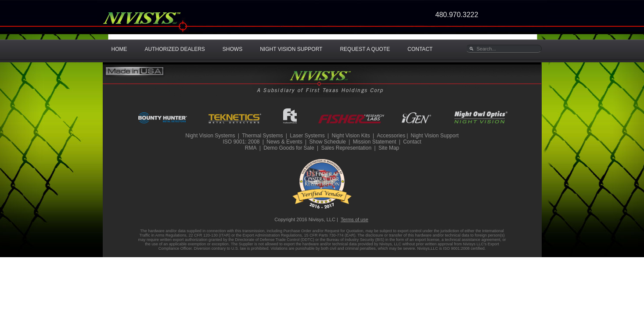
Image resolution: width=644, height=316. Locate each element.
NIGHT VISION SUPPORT (291, 49)
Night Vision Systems (210, 136)
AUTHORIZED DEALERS (175, 49)
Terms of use (354, 219)
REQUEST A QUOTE (365, 49)
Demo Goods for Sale (289, 148)
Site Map (389, 148)
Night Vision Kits (351, 136)
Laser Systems (307, 136)
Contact (412, 142)
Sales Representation (346, 148)
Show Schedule (327, 142)
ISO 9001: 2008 (241, 142)
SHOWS (232, 49)
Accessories (391, 136)
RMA (251, 148)
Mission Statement (375, 142)
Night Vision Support (435, 136)
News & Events (284, 142)
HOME (119, 49)
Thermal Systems (262, 136)
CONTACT (420, 49)
